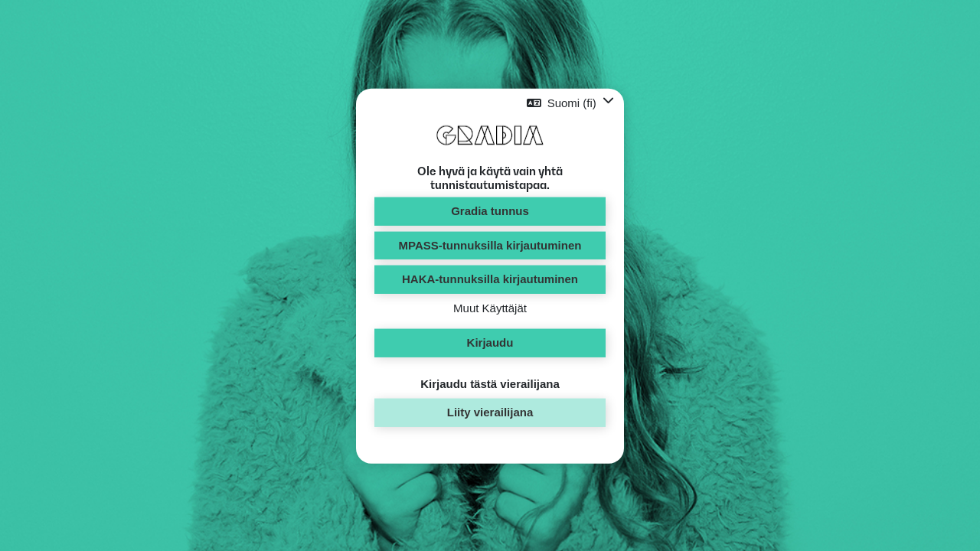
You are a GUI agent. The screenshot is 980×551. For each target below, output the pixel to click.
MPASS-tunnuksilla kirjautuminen (490, 245)
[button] (570, 103)
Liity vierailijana (490, 412)
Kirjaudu (490, 342)
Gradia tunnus (490, 211)
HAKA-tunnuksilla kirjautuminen (490, 279)
